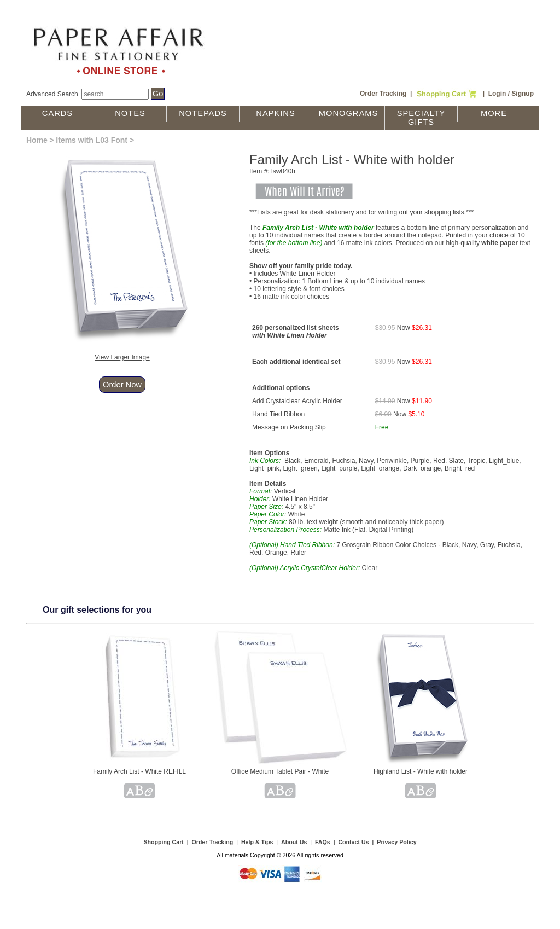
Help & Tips (257, 842)
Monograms (348, 113)
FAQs (323, 842)
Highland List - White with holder (421, 771)
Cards (57, 113)
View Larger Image (122, 357)
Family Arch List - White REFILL (139, 771)
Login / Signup (511, 94)
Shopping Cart (163, 842)
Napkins (275, 113)
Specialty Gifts (421, 118)
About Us (294, 842)
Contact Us (353, 842)
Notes (130, 113)
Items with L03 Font (92, 140)
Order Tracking (383, 94)
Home (37, 140)
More (494, 113)
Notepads (203, 113)
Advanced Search (52, 94)
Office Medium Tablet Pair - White (280, 771)
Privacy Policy (396, 842)
